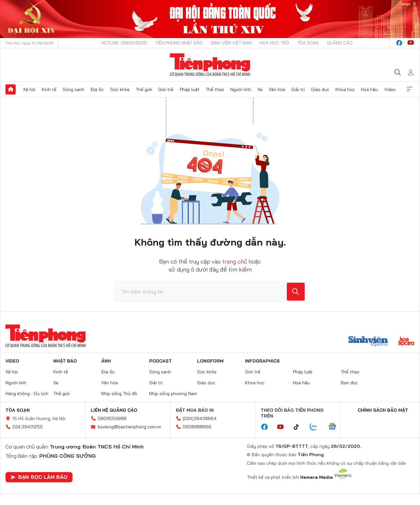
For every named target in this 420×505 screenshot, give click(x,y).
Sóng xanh (73, 89)
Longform (210, 361)
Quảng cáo (340, 43)
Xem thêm (409, 89)
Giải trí (298, 89)
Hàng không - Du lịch (27, 394)
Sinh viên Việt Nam (231, 43)
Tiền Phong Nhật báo (179, 43)
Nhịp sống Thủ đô (119, 394)
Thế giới (144, 89)
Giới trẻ (166, 89)
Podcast (160, 361)
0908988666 (197, 427)
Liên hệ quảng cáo (114, 410)
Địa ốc (97, 89)
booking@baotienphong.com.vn (130, 427)
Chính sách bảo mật (383, 410)
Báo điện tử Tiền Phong (210, 65)
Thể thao (215, 89)
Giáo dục (320, 89)
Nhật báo (65, 361)
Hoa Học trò (274, 43)
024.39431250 (28, 427)
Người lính (241, 89)
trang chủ (235, 261)
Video (390, 89)
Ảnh (106, 361)
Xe (260, 89)
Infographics (262, 361)
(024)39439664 (200, 418)
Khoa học (345, 89)
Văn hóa (277, 89)
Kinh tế (49, 89)
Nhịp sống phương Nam (173, 394)
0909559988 (112, 418)
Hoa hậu (369, 89)
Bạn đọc (349, 383)
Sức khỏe (120, 89)
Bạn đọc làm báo (39, 477)
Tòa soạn (308, 43)
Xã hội (29, 89)
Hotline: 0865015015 (124, 43)
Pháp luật (190, 89)
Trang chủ (11, 89)
